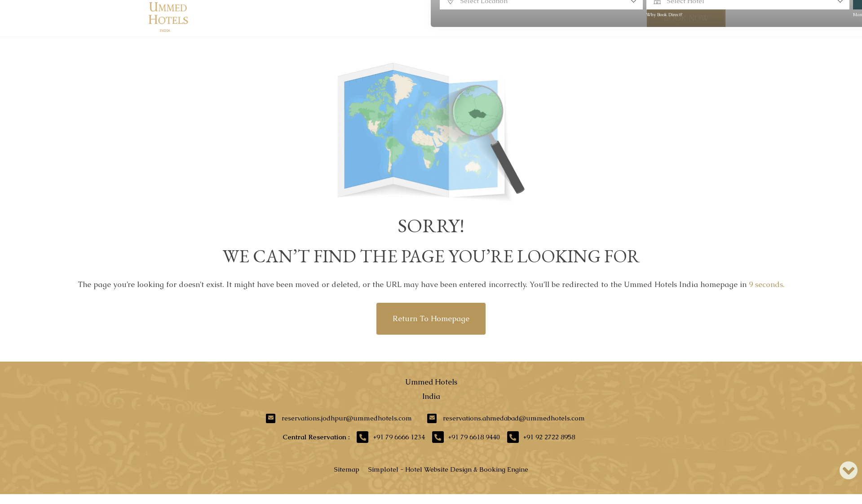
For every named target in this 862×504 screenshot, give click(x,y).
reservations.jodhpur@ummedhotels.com (347, 418)
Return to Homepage (431, 318)
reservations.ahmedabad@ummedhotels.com (514, 418)
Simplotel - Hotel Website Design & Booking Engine (448, 469)
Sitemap (347, 469)
